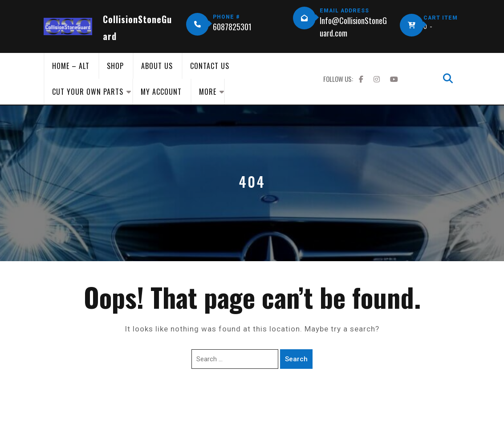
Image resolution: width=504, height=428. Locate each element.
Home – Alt (71, 66)
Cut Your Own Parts (88, 92)
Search (296, 359)
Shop (115, 66)
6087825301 (232, 27)
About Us (157, 66)
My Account (161, 92)
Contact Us (210, 66)
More (208, 92)
